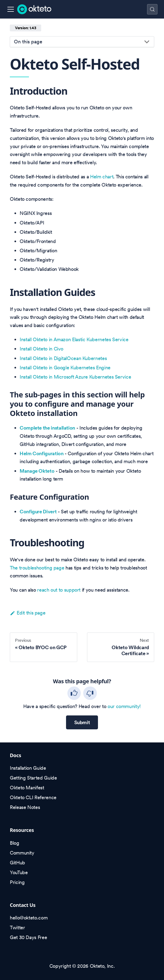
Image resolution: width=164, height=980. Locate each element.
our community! (124, 706)
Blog (15, 843)
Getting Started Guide (33, 778)
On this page (28, 42)
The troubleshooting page (37, 568)
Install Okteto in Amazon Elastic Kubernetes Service (74, 339)
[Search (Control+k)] (152, 9)
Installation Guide (28, 768)
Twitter (17, 927)
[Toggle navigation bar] (11, 9)
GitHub (17, 863)
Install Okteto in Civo (41, 349)
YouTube (19, 872)
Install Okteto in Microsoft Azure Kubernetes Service (75, 377)
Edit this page (28, 613)
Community (22, 853)
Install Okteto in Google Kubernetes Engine (65, 368)
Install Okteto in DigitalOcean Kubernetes (63, 358)
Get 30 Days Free (28, 937)
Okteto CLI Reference (33, 797)
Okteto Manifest (27, 788)
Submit (82, 722)
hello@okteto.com (29, 918)
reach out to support (59, 590)
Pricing (17, 882)
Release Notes (25, 807)
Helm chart (102, 177)
